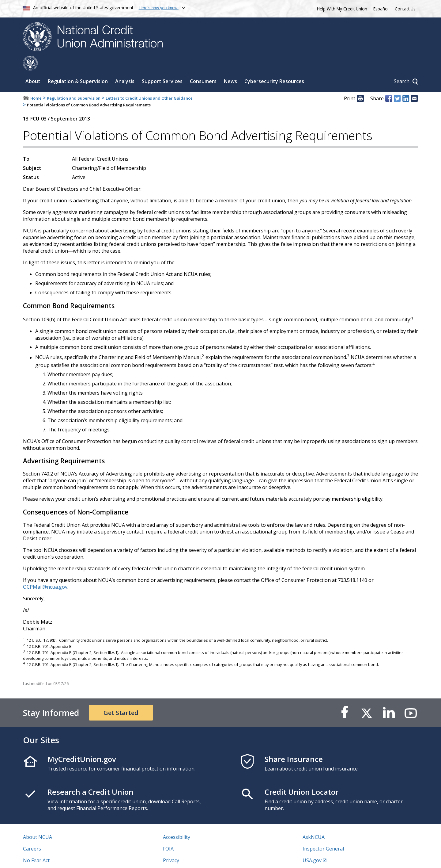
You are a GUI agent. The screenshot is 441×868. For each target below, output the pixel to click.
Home (36, 83)
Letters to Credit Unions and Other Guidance (149, 83)
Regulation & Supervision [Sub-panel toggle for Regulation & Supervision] (78, 67)
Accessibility (177, 822)
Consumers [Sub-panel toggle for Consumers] (203, 67)
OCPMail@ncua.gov (45, 572)
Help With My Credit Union (341, 8)
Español (381, 9)
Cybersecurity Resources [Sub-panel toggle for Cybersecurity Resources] (274, 67)
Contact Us (405, 9)
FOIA (168, 834)
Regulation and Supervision (74, 83)
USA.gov (312, 846)
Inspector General (323, 834)
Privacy (171, 846)
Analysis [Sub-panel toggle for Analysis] (125, 67)
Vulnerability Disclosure (50, 857)
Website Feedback (184, 857)
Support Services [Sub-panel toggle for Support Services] (162, 67)
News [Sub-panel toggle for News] (230, 67)
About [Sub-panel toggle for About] (33, 67)
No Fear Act (36, 846)
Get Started (121, 698)
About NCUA (38, 822)
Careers (32, 834)
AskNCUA (314, 822)
